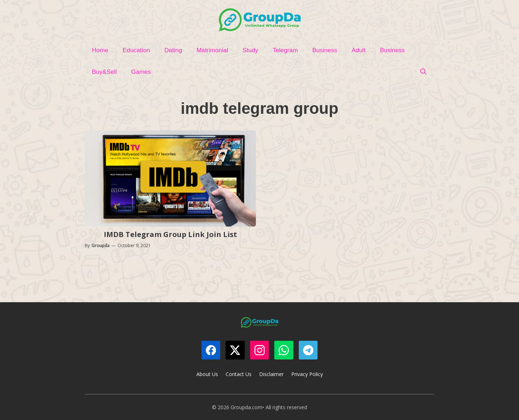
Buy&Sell (104, 72)
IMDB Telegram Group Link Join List (170, 234)
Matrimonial (212, 50)
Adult (358, 50)
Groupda (101, 245)
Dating (173, 50)
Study (250, 50)
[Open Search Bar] (423, 72)
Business (325, 50)
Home (100, 50)
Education (136, 50)
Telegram (285, 50)
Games (141, 72)
